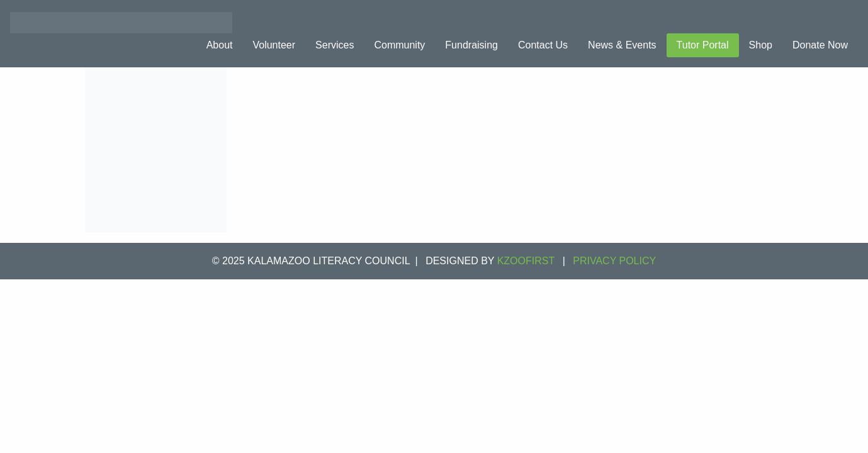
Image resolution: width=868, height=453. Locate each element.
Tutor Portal (703, 45)
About (220, 45)
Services (335, 45)
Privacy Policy (614, 261)
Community (399, 45)
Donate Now (820, 45)
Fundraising (471, 45)
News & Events (622, 45)
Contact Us (543, 45)
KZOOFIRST (526, 261)
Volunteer (274, 45)
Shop (761, 45)
